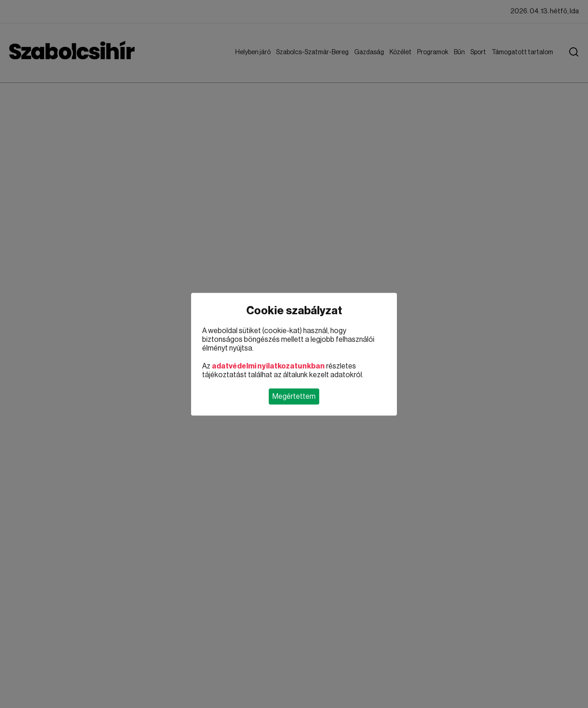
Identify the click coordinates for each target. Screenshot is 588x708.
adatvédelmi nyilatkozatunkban (268, 366)
